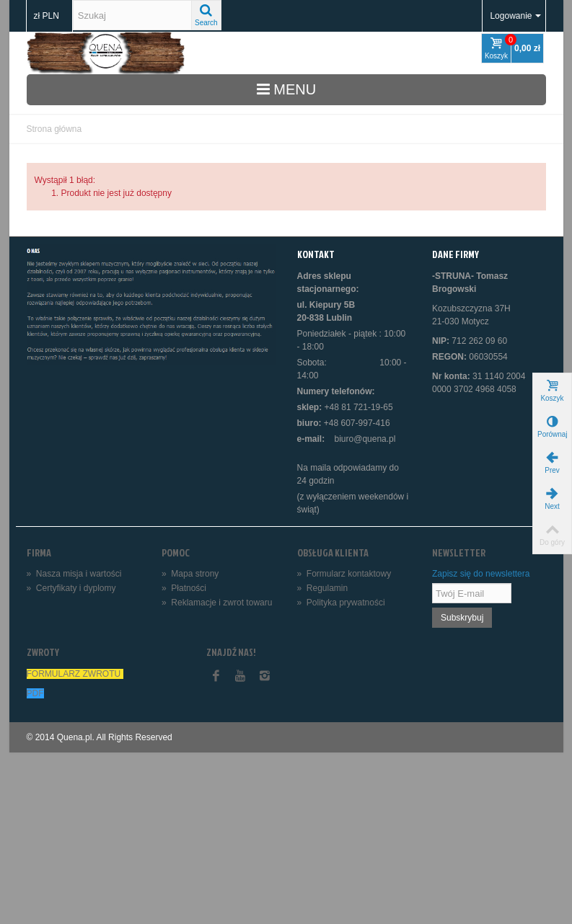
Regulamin (323, 588)
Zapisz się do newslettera (481, 574)
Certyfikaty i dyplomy (71, 588)
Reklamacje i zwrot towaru (217, 603)
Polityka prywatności (341, 603)
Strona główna (54, 129)
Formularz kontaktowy (344, 574)
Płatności (184, 588)
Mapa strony (190, 574)
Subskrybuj (462, 618)
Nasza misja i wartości (74, 574)
